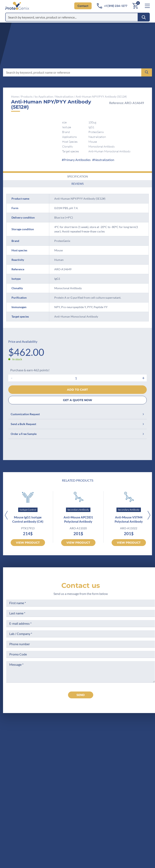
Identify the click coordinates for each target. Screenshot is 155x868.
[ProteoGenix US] (17, 6)
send (81, 695)
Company (82, 748)
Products (27, 97)
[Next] (149, 516)
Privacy (80, 778)
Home (15, 97)
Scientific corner (87, 763)
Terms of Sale (125, 740)
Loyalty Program (127, 775)
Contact (83, 6)
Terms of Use (124, 755)
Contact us (81, 585)
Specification (78, 176)
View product (28, 543)
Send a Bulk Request (77, 424)
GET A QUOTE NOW (77, 400)
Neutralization (64, 97)
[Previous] (6, 516)
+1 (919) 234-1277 (27, 767)
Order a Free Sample (77, 434)
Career (80, 770)
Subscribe (100, 832)
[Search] (144, 17)
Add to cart (77, 390)
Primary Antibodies (77, 160)
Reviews (77, 184)
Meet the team (85, 755)
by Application (44, 97)
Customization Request (77, 414)
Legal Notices (125, 748)
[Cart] (135, 6)
